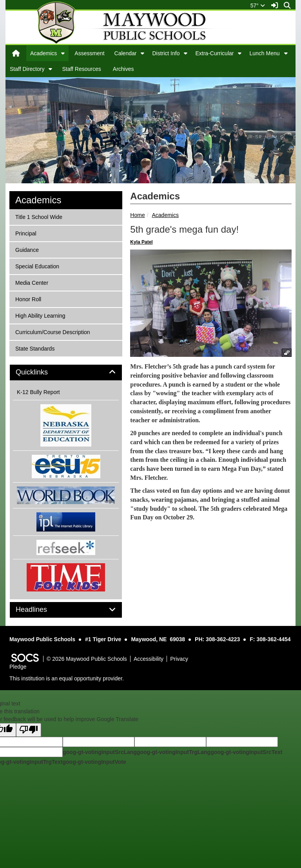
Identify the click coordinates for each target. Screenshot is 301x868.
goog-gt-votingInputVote (94, 762)
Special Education (37, 266)
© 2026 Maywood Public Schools (87, 659)
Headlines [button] (40, 610)
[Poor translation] (29, 730)
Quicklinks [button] (41, 372)
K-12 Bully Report (38, 392)
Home (137, 215)
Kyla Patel (141, 242)
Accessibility (149, 659)
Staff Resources (81, 69)
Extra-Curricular (214, 53)
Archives (123, 69)
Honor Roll (28, 299)
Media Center (32, 282)
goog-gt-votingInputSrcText (246, 752)
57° (258, 5)
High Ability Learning (40, 315)
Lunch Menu (264, 53)
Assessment (89, 53)
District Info (166, 53)
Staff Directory (27, 69)
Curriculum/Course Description (53, 332)
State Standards (35, 348)
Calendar (126, 53)
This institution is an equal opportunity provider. (67, 678)
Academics (44, 53)
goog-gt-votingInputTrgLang (174, 752)
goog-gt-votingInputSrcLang (100, 752)
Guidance (27, 249)
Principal (26, 233)
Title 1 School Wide (39, 216)
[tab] (66, 373)
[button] (63, 53)
